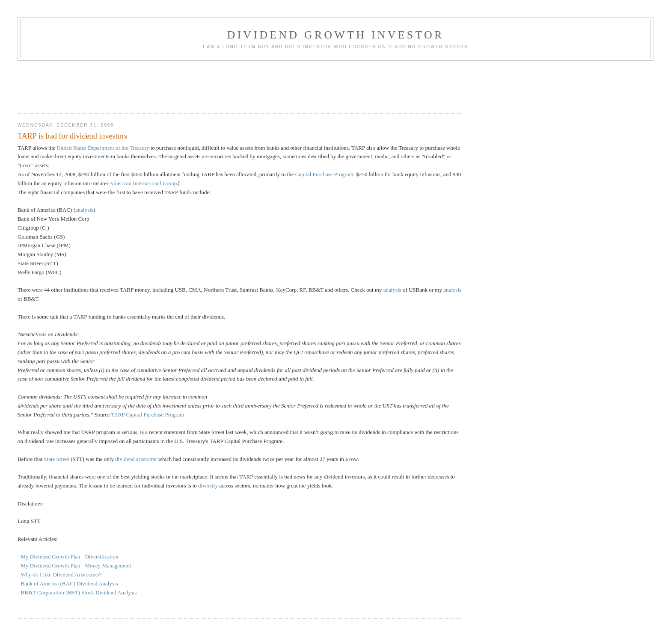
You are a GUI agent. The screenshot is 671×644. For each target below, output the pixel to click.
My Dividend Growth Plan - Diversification (70, 557)
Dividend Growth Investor (335, 35)
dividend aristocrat (136, 459)
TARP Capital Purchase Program (148, 415)
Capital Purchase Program (324, 174)
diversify (208, 486)
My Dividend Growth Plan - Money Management (76, 566)
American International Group (143, 183)
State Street (56, 459)
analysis (84, 210)
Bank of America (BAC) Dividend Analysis (70, 583)
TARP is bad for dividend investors (72, 136)
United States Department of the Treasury (103, 148)
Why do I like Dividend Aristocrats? (61, 575)
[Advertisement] (173, 84)
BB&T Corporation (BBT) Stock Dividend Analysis (79, 592)
